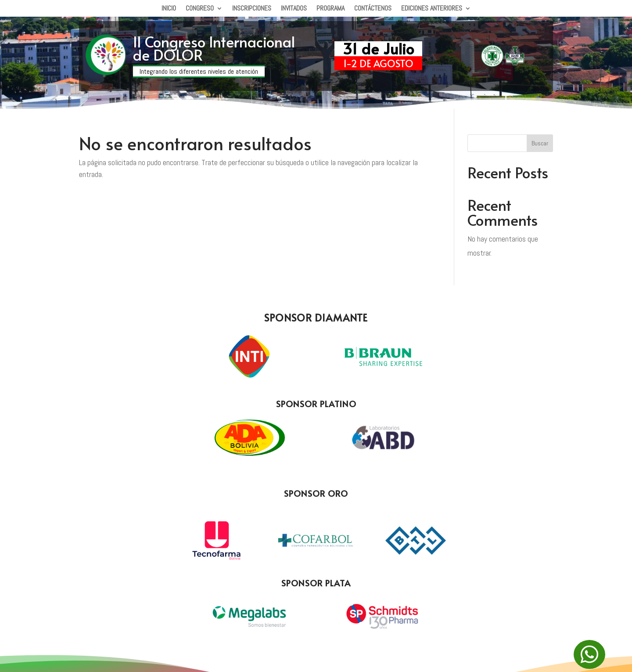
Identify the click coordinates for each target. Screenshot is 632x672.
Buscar (540, 143)
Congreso (200, 9)
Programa (330, 9)
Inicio (169, 9)
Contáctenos (373, 9)
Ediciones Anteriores (432, 9)
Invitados (294, 9)
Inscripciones (252, 9)
